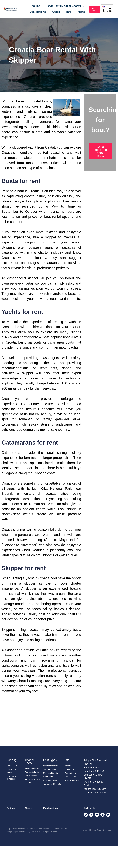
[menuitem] (107, 9)
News (81, 12)
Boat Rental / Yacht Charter (66, 6)
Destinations (39, 12)
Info (71, 12)
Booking (37, 6)
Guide (58, 12)
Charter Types (29, 761)
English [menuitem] (108, 11)
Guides (11, 808)
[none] (107, 9)
